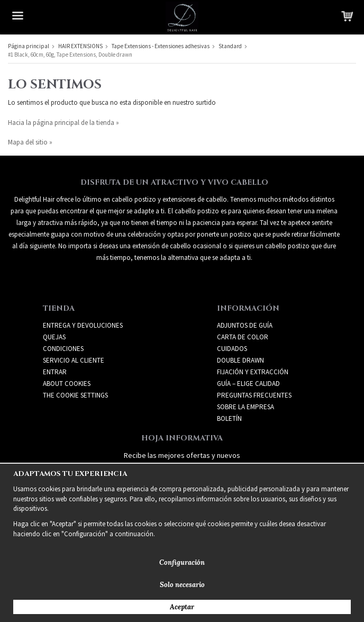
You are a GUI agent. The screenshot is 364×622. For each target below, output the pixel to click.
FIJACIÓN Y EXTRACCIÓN (253, 372)
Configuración (182, 562)
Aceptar (182, 607)
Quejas (54, 337)
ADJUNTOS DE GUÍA (245, 325)
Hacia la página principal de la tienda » (63, 123)
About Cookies (67, 384)
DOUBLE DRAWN (240, 360)
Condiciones (63, 349)
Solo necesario (182, 585)
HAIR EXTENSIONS (80, 46)
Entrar (55, 372)
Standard (230, 46)
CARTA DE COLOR (243, 337)
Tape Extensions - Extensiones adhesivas (161, 46)
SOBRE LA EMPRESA (245, 407)
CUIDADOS (232, 349)
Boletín (229, 418)
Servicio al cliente (74, 360)
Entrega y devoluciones (83, 325)
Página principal (29, 46)
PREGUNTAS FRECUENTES (254, 395)
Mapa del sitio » (30, 142)
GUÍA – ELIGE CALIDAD (248, 384)
